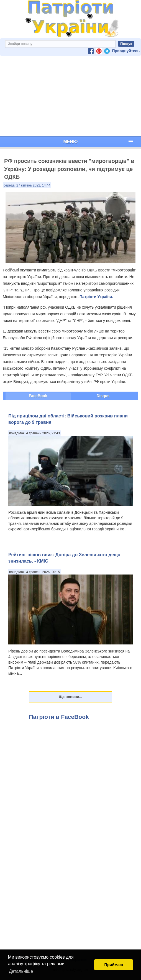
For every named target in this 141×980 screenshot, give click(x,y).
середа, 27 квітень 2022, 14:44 (27, 185)
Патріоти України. (96, 297)
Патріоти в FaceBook (59, 717)
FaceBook (38, 396)
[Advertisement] (70, 96)
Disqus (103, 396)
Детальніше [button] (21, 971)
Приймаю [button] (114, 965)
